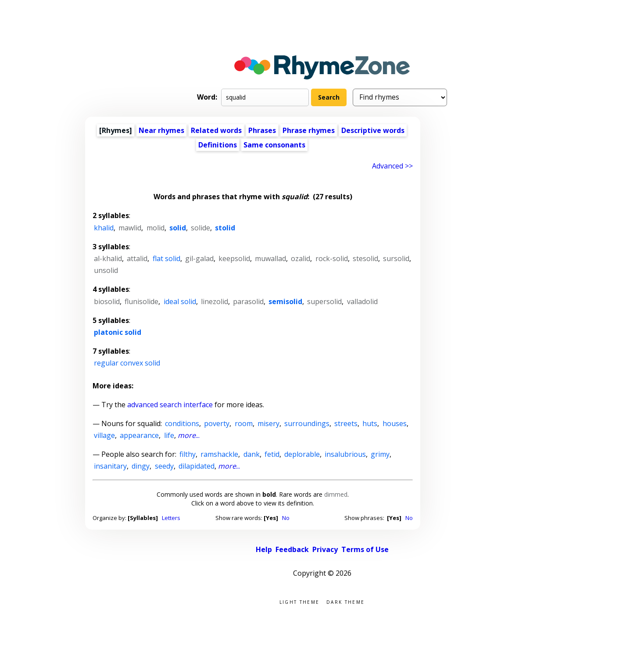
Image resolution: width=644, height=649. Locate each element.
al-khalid (108, 258)
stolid (225, 228)
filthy (188, 454)
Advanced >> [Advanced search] (392, 166)
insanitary (110, 466)
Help (264, 549)
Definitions (218, 145)
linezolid (215, 301)
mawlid (130, 228)
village (104, 435)
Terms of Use (365, 549)
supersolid (324, 301)
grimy (380, 454)
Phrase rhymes (309, 130)
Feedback (292, 549)
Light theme (299, 601)
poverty (217, 423)
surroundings (307, 423)
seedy (164, 466)
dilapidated (197, 466)
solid (178, 228)
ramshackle (219, 454)
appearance (139, 435)
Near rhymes (161, 130)
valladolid (362, 301)
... (189, 435)
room (244, 423)
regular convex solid (127, 363)
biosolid (107, 301)
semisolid (285, 301)
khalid (104, 228)
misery (268, 423)
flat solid (166, 258)
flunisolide (141, 301)
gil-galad (199, 258)
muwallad (270, 258)
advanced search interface (170, 405)
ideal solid (180, 301)
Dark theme (345, 601)
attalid (137, 258)
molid (156, 228)
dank (252, 454)
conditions (182, 423)
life (169, 435)
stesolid (365, 258)
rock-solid (332, 258)
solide (200, 228)
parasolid (248, 301)
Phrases (262, 130)
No (286, 518)
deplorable (302, 454)
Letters (171, 518)
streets (346, 423)
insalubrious (345, 454)
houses (395, 423)
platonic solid (118, 332)
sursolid (396, 258)
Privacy (325, 549)
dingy (141, 466)
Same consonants (274, 145)
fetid (272, 454)
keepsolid (234, 258)
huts (370, 423)
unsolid (106, 270)
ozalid (301, 258)
